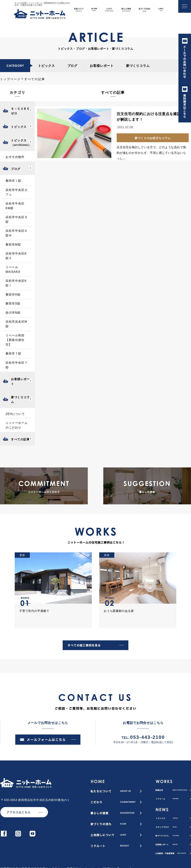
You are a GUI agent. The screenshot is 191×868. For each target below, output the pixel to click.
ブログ (72, 66)
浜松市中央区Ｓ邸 (17, 219)
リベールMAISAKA (13, 269)
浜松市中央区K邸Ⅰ (16, 283)
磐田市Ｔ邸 (13, 354)
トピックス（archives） (21, 143)
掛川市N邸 (13, 313)
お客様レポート (102, 66)
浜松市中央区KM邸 (15, 206)
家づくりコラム (138, 66)
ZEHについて (15, 414)
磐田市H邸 (13, 295)
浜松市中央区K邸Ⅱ (16, 256)
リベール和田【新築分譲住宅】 (15, 340)
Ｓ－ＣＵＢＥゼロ (20, 111)
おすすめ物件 (15, 157)
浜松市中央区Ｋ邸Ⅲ (17, 233)
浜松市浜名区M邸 (16, 324)
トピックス (46, 66)
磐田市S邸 (13, 304)
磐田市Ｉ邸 (13, 181)
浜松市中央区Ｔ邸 (17, 365)
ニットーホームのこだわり (17, 425)
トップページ (10, 79)
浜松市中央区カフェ (17, 192)
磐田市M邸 (13, 245)
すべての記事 (20, 439)
